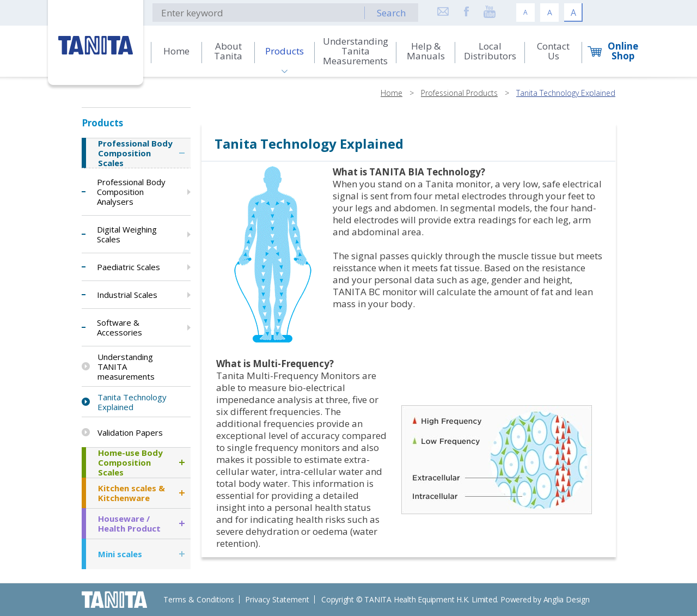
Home (392, 93)
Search (391, 13)
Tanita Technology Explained (566, 93)
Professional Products (459, 93)
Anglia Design (567, 599)
